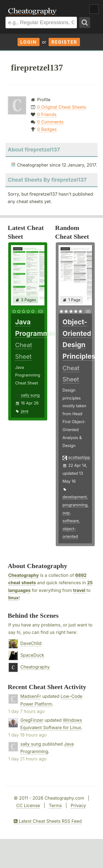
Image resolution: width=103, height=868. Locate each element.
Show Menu (94, 9)
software (71, 521)
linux (13, 598)
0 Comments (50, 122)
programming (75, 505)
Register (64, 42)
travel (79, 590)
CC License (28, 805)
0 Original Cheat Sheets (62, 107)
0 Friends (47, 114)
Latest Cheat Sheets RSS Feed (48, 821)
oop (66, 513)
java (25, 411)
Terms (55, 805)
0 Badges (47, 129)
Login (29, 42)
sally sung (30, 395)
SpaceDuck (32, 655)
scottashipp (79, 457)
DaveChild (31, 643)
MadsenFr (31, 696)
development (75, 497)
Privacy (78, 805)
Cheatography (23, 575)
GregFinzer (32, 720)
